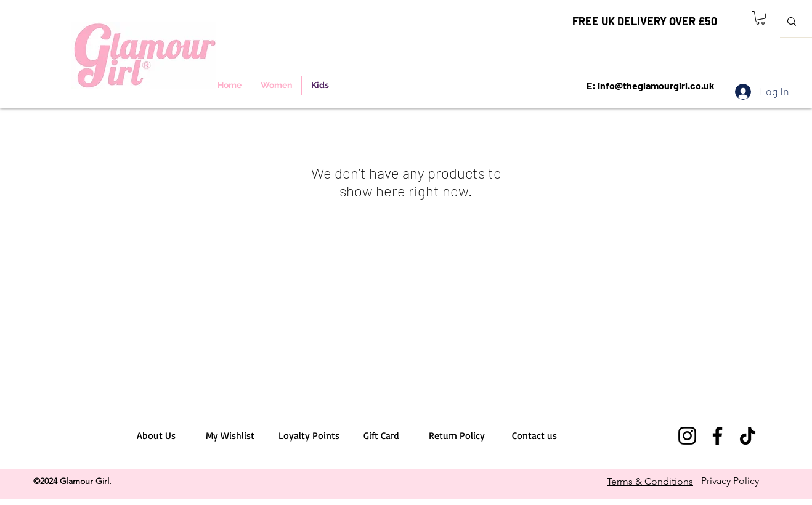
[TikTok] (748, 436)
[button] (760, 18)
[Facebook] (717, 436)
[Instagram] (687, 436)
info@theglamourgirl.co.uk (656, 85)
